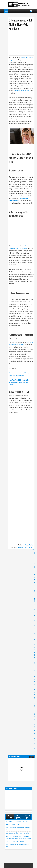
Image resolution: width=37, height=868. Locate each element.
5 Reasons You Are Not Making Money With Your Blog (20, 24)
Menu (6, 11)
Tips (32, 550)
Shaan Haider (29, 545)
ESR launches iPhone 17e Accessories (18, 833)
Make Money (29, 547)
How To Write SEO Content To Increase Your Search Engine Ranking (19, 382)
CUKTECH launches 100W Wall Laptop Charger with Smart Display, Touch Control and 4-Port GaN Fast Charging (18, 839)
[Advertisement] (22, 43)
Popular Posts (18, 817)
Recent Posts (10, 817)
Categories (27, 817)
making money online (22, 91)
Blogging (21, 547)
